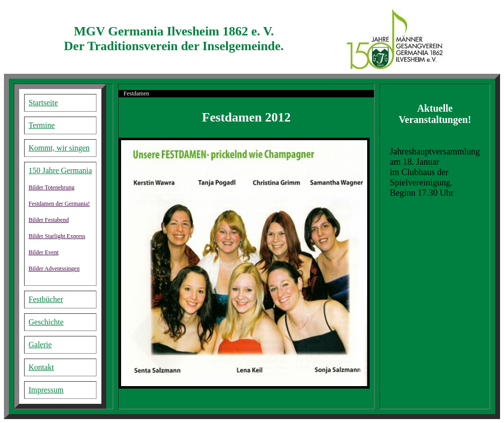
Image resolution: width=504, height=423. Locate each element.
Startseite (43, 103)
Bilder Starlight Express (57, 236)
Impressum (46, 390)
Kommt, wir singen (59, 148)
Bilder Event (44, 252)
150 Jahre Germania (60, 170)
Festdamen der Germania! (59, 204)
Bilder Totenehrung (51, 187)
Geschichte (46, 322)
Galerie (40, 345)
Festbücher (46, 299)
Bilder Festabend (49, 220)
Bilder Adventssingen (54, 269)
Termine (42, 125)
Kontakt (41, 367)
